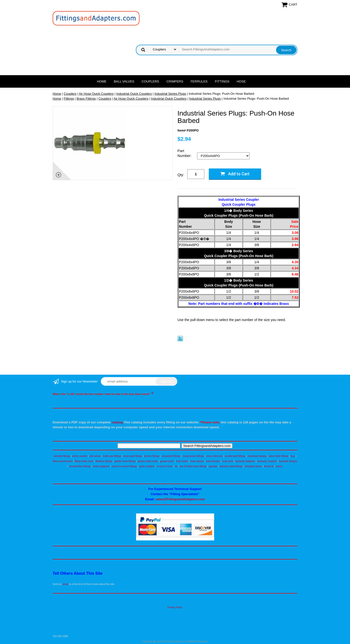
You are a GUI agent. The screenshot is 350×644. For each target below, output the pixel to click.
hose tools (228, 461)
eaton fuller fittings (278, 456)
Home (102, 81)
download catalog (257, 456)
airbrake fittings (62, 456)
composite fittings (171, 456)
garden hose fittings (125, 461)
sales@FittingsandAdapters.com (180, 499)
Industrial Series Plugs (170, 94)
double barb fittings (235, 456)
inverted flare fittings (80, 466)
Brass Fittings (86, 99)
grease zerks (167, 461)
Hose (241, 81)
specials (213, 466)
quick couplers (147, 466)
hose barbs (182, 461)
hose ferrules (213, 461)
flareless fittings (104, 461)
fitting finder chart (84, 461)
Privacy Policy (175, 607)
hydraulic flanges (288, 461)
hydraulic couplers (267, 461)
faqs (293, 456)
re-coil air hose (165, 466)
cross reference (214, 456)
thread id (269, 466)
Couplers (151, 81)
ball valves (95, 456)
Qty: (181, 175)
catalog (117, 422)
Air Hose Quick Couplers (96, 94)
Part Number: (185, 153)
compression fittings (193, 456)
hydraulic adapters (245, 461)
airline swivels (80, 456)
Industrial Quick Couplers (134, 94)
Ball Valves (124, 81)
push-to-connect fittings (124, 466)
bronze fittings (152, 456)
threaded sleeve (253, 466)
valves (279, 466)
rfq (176, 466)
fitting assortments (63, 461)
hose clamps (197, 461)
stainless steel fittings (231, 466)
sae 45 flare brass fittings (193, 466)
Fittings (222, 81)
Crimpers (175, 81)
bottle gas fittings (112, 456)
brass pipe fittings (133, 456)
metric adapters (101, 466)
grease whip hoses (148, 461)
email (65, 584)
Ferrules (199, 81)
